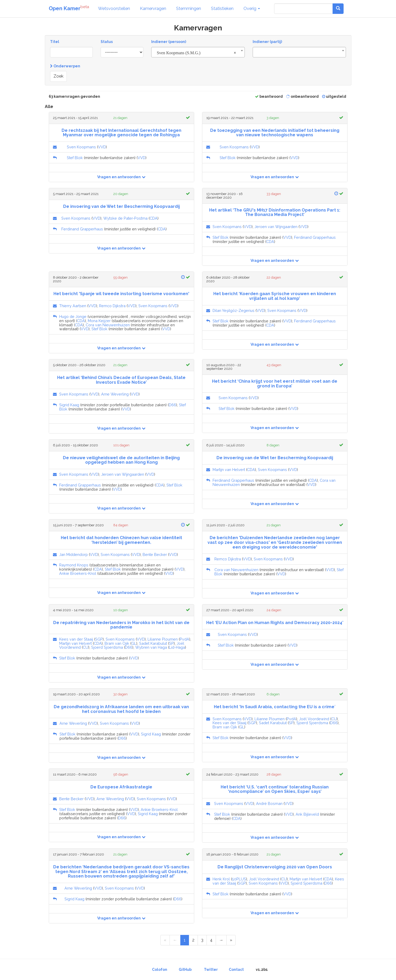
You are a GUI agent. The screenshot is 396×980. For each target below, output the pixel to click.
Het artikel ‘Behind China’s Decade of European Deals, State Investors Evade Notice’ (121, 380)
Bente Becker (155, 554)
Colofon (160, 970)
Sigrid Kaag (69, 405)
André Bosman (269, 803)
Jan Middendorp (74, 554)
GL (134, 643)
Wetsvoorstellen (114, 9)
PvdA (185, 639)
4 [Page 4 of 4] (211, 940)
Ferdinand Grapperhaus (82, 229)
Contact (236, 970)
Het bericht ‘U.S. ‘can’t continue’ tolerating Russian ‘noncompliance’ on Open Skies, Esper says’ (275, 789)
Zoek (58, 76)
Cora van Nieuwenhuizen (108, 325)
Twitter (211, 970)
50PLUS (239, 879)
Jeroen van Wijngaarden (276, 227)
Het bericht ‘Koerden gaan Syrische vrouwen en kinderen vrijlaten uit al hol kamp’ (275, 296)
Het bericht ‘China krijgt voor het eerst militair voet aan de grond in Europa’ (275, 384)
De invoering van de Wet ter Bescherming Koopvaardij (121, 206)
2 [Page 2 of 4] (193, 940)
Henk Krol (221, 879)
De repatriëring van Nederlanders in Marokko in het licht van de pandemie (121, 625)
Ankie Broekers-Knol (78, 573)
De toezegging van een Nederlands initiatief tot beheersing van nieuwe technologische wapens (275, 133)
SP (171, 643)
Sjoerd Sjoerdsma (107, 647)
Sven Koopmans (81, 147)
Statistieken (222, 9)
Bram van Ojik (117, 643)
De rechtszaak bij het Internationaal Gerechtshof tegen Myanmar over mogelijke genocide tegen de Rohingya (121, 133)
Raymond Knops (74, 565)
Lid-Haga (177, 647)
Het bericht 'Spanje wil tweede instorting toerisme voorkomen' (121, 294)
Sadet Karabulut (153, 643)
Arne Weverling (115, 394)
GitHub (185, 970)
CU (86, 647)
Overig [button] (252, 9)
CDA (154, 218)
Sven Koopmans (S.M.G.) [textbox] (196, 53)
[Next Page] (221, 940)
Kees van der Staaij (76, 639)
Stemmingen (189, 9)
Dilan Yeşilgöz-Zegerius (234, 310)
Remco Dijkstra (112, 306)
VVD (102, 147)
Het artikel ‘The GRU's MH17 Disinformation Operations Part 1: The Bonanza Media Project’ (275, 212)
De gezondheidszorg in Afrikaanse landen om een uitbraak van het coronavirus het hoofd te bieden (121, 709)
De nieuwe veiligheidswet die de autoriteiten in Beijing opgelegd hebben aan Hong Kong (121, 460)
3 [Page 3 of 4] (202, 940)
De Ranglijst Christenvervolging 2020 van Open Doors (275, 867)
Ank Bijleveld (307, 814)
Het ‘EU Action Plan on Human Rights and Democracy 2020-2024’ (275, 623)
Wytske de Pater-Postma (125, 218)
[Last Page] (231, 940)
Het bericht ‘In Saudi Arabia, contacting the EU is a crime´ (275, 707)
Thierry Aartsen (73, 306)
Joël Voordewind (314, 719)
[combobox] (198, 52)
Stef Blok (75, 158)
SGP (99, 639)
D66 (172, 405)
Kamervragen (153, 9)
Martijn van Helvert (229, 470)
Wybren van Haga (151, 647)
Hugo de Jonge (73, 316)
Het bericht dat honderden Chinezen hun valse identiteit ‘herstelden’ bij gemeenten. (121, 540)
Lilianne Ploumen (163, 639)
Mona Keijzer (99, 321)
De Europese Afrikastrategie (121, 787)
